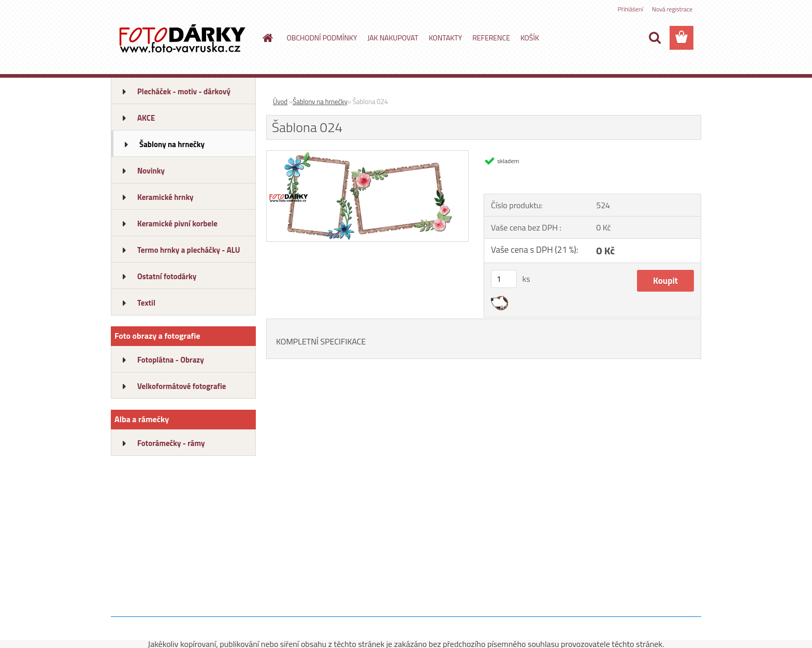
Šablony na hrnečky (172, 144)
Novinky (151, 171)
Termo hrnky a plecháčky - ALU (189, 250)
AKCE (146, 118)
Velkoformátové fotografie (182, 386)
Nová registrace (672, 9)
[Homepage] (267, 38)
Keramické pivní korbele (177, 224)
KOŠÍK (530, 38)
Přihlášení (630, 9)
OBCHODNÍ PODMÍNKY (322, 38)
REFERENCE (491, 38)
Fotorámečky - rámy (171, 443)
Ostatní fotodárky (167, 276)
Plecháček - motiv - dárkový (184, 91)
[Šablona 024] (367, 155)
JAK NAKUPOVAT (393, 38)
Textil (146, 303)
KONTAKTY (445, 38)
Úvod (280, 102)
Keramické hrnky (165, 197)
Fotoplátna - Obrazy (171, 360)
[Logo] (182, 38)
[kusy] (504, 279)
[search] (655, 38)
